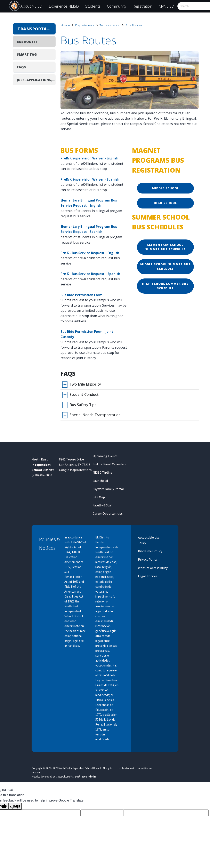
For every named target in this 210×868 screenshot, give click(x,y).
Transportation (110, 25)
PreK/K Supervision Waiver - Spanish (90, 179)
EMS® (77, 776)
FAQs (21, 67)
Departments (85, 25)
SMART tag (27, 54)
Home (65, 25)
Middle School (165, 188)
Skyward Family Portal (108, 489)
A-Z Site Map (145, 768)
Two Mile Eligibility (85, 384)
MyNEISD (166, 6)
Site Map (99, 497)
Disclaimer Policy (150, 551)
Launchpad (100, 481)
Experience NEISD (64, 6)
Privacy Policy (147, 559)
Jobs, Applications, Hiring (36, 80)
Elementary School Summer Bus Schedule (165, 247)
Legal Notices (147, 576)
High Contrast (128, 768)
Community (117, 6)
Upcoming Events (105, 456)
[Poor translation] (15, 806)
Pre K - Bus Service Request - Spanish (90, 274)
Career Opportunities (108, 513)
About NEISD (31, 6)
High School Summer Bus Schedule (165, 286)
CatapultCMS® (64, 776)
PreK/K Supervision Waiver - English (89, 158)
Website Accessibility (152, 568)
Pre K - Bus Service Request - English (90, 253)
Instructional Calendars (109, 464)
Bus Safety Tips (83, 405)
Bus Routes (134, 25)
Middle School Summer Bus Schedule (165, 266)
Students (93, 6)
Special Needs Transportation (95, 415)
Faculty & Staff (103, 505)
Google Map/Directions (75, 470)
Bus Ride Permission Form (82, 295)
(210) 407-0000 (42, 475)
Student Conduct (84, 394)
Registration (142, 6)
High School (165, 203)
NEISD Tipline (102, 472)
